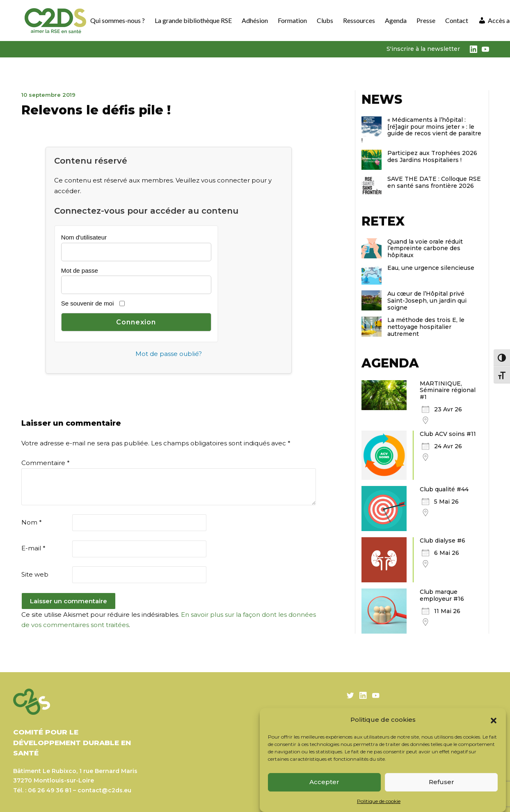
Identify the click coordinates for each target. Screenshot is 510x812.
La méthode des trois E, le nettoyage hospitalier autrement (426, 327)
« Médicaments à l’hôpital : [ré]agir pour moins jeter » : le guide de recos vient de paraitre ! (421, 130)
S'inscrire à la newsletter (423, 49)
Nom (32, 522)
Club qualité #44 (444, 489)
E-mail (33, 548)
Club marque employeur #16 (442, 595)
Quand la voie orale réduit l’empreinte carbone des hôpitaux (425, 249)
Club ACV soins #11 (448, 434)
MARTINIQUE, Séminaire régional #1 (448, 390)
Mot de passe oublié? (169, 354)
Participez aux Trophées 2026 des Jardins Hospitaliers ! (432, 156)
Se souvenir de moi (87, 303)
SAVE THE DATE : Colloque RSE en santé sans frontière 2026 (434, 182)
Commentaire (46, 463)
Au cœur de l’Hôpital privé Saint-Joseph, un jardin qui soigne (427, 301)
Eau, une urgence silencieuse (431, 268)
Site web (35, 574)
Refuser (441, 782)
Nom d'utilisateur (84, 237)
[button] (494, 720)
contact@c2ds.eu (104, 790)
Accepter (324, 782)
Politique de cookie (379, 801)
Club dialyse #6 (443, 541)
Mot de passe (80, 270)
